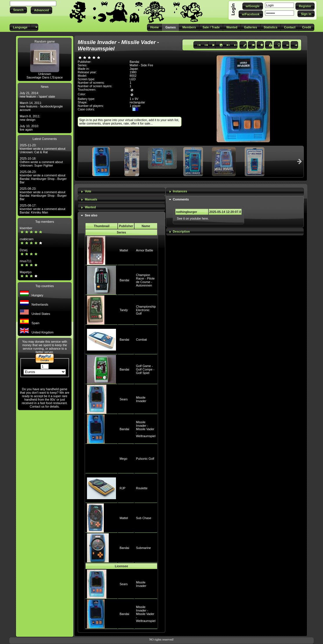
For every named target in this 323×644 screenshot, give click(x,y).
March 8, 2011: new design (30, 118)
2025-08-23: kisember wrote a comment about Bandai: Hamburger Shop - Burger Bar (43, 177)
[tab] (121, 192)
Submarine (144, 548)
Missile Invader (141, 399)
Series (121, 232)
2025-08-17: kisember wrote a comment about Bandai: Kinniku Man (43, 209)
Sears (124, 399)
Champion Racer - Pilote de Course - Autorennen (145, 280)
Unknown (45, 74)
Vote (88, 191)
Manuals (91, 199)
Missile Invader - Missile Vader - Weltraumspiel (146, 429)
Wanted (90, 207)
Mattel (124, 250)
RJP (122, 488)
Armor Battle (145, 250)
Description (181, 231)
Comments (181, 199)
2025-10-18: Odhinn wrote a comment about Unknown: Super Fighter (41, 162)
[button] (18, 10)
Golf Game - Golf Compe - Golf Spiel (145, 369)
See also (91, 215)
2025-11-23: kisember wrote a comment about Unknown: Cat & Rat (43, 149)
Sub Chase (144, 518)
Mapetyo (26, 272)
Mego (123, 459)
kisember (26, 228)
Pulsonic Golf (145, 459)
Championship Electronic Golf (146, 310)
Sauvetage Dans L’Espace (45, 77)
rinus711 (26, 261)
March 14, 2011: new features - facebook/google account (41, 106)
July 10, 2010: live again (29, 128)
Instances (180, 191)
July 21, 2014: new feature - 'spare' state (37, 95)
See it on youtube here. (193, 218)
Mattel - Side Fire (141, 65)
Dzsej (24, 250)
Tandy (124, 310)
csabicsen (27, 239)
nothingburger (187, 212)
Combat (141, 340)
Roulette (142, 488)
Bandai (124, 280)
